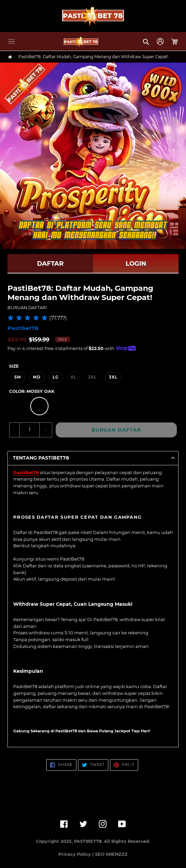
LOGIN (136, 264)
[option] (19, 406)
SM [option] (18, 377)
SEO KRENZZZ (111, 854)
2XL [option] (92, 377)
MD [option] (37, 377)
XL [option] (73, 377)
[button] (12, 41)
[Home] (10, 57)
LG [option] (56, 377)
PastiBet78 (26, 472)
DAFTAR (50, 264)
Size (14, 366)
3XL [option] (113, 377)
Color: (32, 391)
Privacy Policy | (77, 854)
